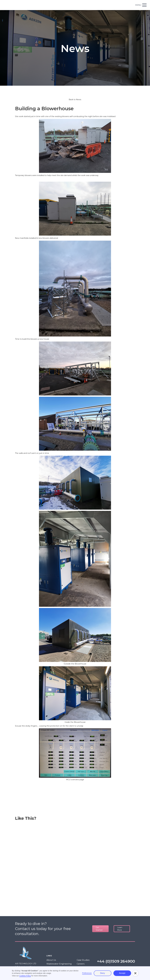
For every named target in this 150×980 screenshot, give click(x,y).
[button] (135, 973)
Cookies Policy (25, 976)
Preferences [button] (87, 973)
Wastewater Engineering (59, 964)
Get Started (99, 929)
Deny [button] (103, 973)
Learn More (120, 929)
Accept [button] (122, 973)
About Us (51, 960)
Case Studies (83, 960)
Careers (81, 964)
